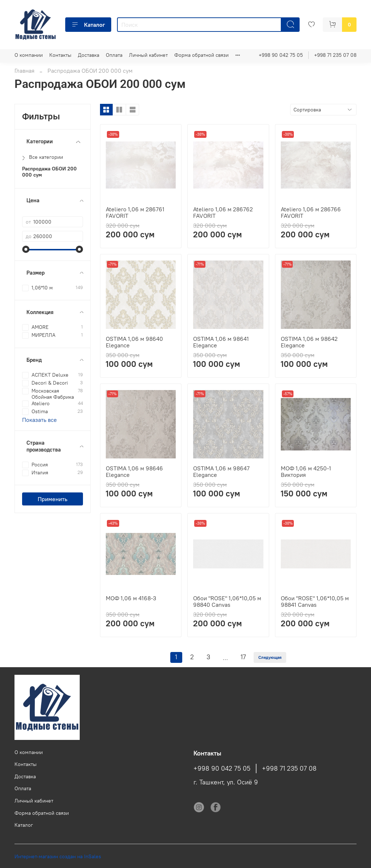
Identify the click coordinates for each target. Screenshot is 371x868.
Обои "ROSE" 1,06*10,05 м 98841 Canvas (315, 601)
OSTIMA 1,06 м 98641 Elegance (221, 342)
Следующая (270, 657)
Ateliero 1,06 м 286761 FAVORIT (135, 212)
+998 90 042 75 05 (281, 55)
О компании (29, 55)
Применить (53, 499)
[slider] (26, 249)
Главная (24, 71)
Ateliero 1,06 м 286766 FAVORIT (311, 212)
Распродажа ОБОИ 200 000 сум (49, 172)
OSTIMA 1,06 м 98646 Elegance (134, 471)
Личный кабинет (148, 55)
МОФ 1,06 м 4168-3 (131, 598)
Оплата (114, 55)
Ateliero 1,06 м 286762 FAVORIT (223, 212)
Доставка (89, 55)
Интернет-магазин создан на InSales (58, 856)
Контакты (60, 55)
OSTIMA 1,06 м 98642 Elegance (309, 342)
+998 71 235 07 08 (335, 55)
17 (243, 657)
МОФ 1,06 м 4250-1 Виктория (306, 471)
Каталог (88, 25)
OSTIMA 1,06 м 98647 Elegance (221, 471)
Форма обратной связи (201, 55)
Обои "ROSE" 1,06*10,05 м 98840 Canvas (227, 601)
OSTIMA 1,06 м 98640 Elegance (134, 342)
